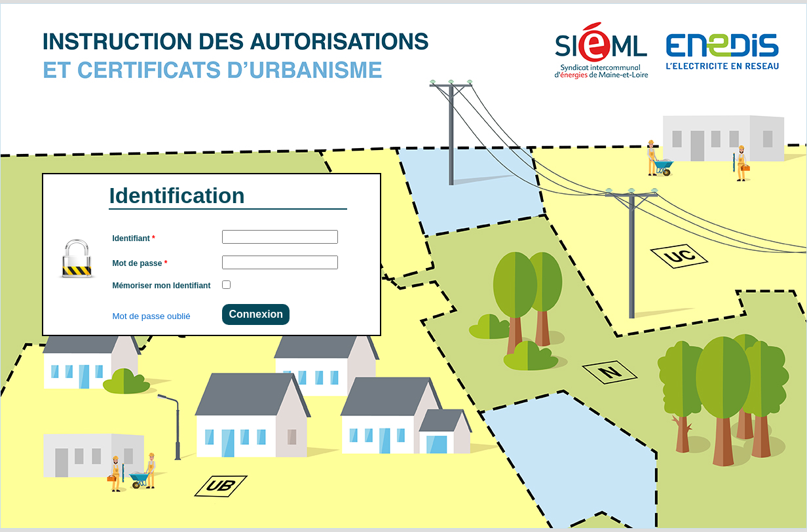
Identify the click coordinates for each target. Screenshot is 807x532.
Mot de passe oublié (151, 316)
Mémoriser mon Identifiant (161, 286)
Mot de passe (140, 263)
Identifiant (133, 238)
